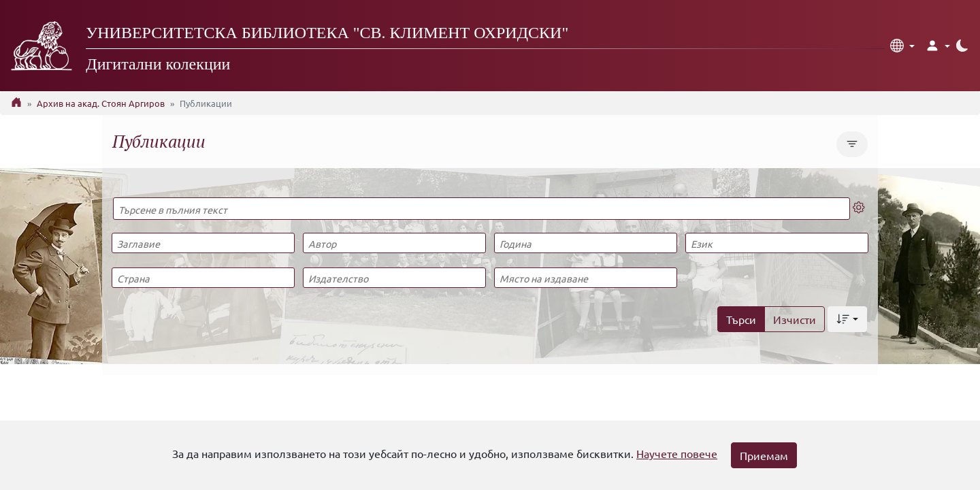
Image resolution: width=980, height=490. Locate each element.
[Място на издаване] (585, 278)
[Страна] (203, 278)
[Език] (777, 243)
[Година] (585, 243)
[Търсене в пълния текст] (481, 209)
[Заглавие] (203, 243)
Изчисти (795, 319)
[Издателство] (394, 278)
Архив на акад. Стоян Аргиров (101, 103)
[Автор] (394, 243)
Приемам (764, 455)
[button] (902, 46)
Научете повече (677, 453)
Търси (741, 319)
